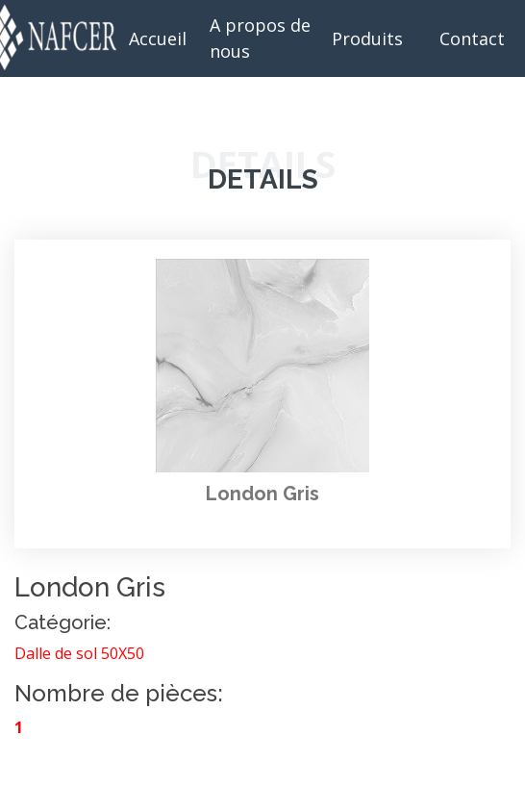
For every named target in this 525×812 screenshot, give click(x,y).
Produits (367, 38)
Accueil (158, 38)
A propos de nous (260, 38)
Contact (472, 38)
